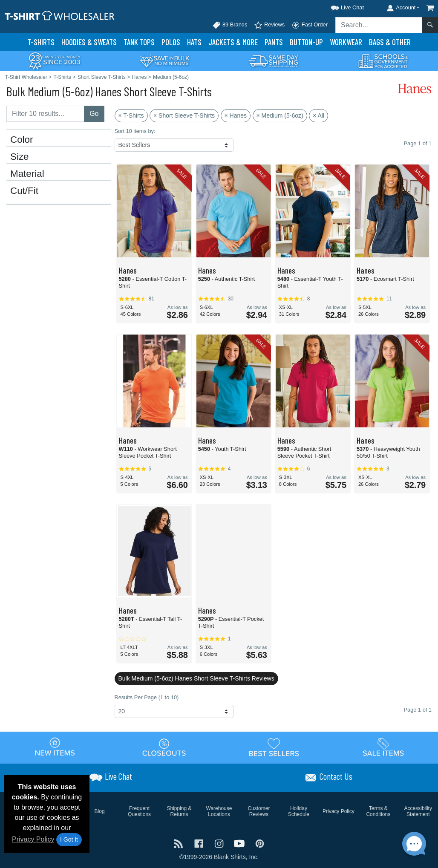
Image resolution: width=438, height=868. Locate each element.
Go (94, 114)
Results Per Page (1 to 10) (147, 697)
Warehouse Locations (219, 811)
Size (20, 157)
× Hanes (236, 115)
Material (27, 174)
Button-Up (306, 42)
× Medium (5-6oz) (280, 115)
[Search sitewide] (379, 25)
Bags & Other (390, 42)
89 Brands (230, 25)
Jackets (233, 42)
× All (318, 115)
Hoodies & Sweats (89, 42)
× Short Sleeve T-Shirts (184, 115)
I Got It (69, 839)
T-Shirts (41, 42)
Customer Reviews (259, 811)
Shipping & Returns (179, 811)
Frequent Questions (139, 811)
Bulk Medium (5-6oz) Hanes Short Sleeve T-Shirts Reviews (196, 678)
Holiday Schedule (299, 811)
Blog (100, 811)
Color (22, 140)
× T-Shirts (131, 115)
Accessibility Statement (418, 811)
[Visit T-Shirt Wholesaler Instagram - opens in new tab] (220, 843)
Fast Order (310, 25)
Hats (194, 42)
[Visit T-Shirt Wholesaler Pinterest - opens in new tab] (260, 843)
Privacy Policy (33, 839)
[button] (340, 6)
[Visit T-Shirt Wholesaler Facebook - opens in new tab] (200, 843)
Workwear (346, 42)
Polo (171, 42)
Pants (274, 42)
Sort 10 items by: (135, 131)
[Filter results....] (45, 114)
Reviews (269, 25)
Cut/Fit (24, 191)
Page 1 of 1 (418, 710)
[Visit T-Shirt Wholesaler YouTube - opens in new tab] (240, 843)
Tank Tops (139, 42)
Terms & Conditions (378, 811)
